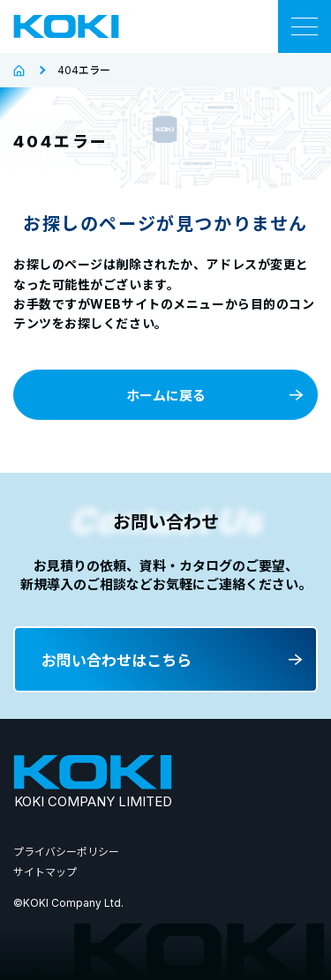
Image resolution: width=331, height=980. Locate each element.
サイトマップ (45, 872)
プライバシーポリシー (66, 852)
